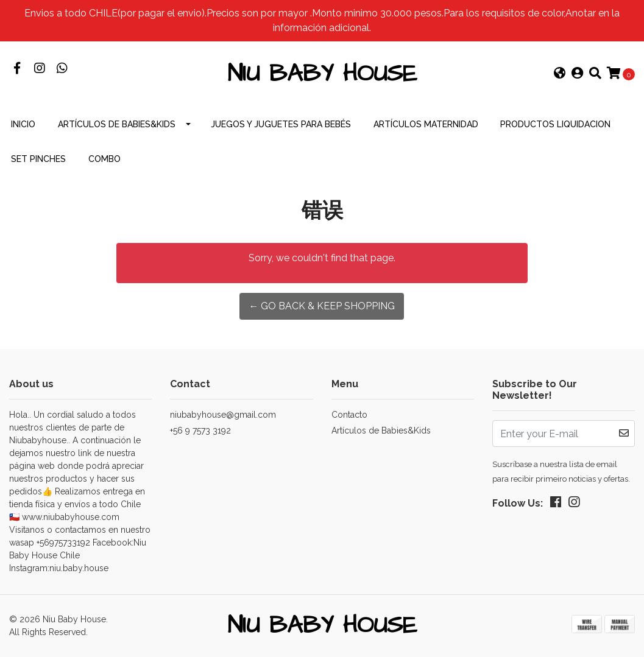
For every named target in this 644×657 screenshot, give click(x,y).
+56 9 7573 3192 (200, 430)
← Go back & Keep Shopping (322, 306)
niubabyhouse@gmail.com (223, 415)
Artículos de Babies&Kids (117, 124)
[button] (560, 74)
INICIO (23, 124)
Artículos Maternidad (426, 124)
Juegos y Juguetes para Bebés (281, 124)
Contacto (349, 415)
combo (104, 159)
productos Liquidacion (555, 124)
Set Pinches (38, 159)
